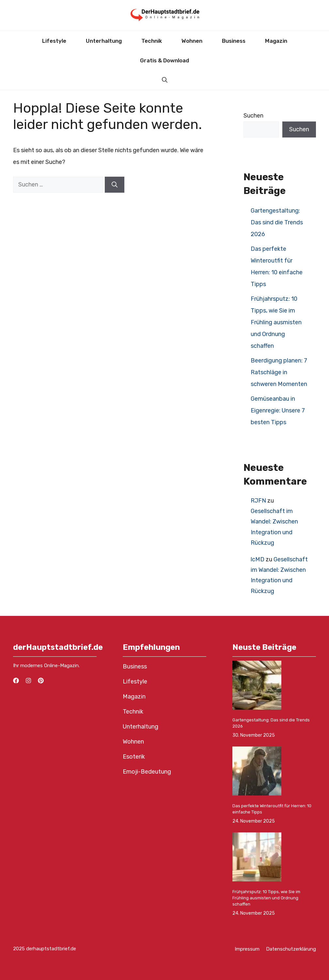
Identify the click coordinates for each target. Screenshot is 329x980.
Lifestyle (54, 41)
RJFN (258, 501)
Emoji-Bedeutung (147, 772)
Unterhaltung (104, 41)
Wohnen (192, 41)
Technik (152, 41)
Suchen (253, 116)
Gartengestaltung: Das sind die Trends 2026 (277, 222)
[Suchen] (115, 185)
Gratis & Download (164, 60)
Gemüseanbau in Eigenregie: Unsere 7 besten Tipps (278, 410)
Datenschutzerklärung (291, 949)
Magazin (276, 41)
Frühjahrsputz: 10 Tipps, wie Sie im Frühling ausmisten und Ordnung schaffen (276, 322)
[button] (165, 80)
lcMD (258, 559)
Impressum (247, 949)
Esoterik (134, 757)
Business (234, 41)
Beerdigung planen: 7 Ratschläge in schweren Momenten (279, 372)
